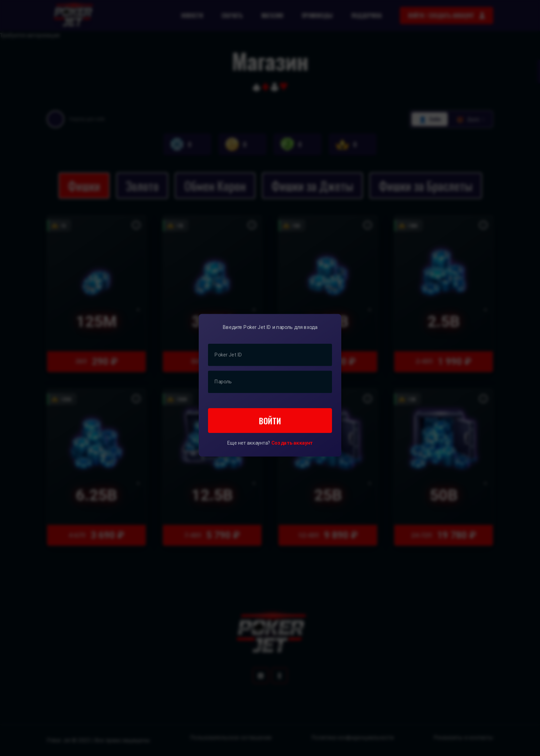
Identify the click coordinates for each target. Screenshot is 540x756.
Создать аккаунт (292, 443)
